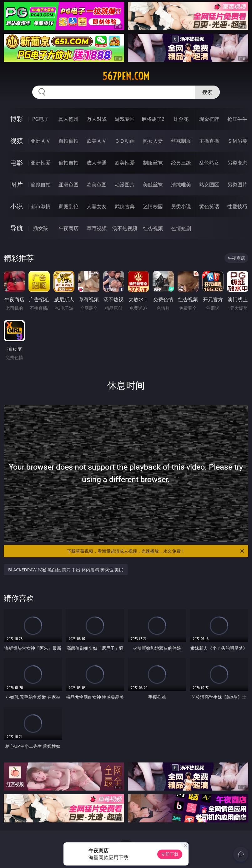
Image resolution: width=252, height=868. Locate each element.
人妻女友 (97, 206)
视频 (17, 141)
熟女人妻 (153, 141)
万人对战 (97, 119)
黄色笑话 (209, 206)
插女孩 (41, 228)
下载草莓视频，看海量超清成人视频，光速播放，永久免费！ (156, 551)
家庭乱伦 (68, 206)
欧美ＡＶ (97, 141)
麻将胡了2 (153, 119)
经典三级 (181, 163)
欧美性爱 (125, 163)
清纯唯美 (181, 185)
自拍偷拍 (68, 141)
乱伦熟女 (209, 163)
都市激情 (41, 206)
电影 (17, 163)
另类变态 (237, 163)
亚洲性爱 (41, 163)
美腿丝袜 (153, 185)
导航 (17, 228)
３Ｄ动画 (125, 141)
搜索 (207, 92)
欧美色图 (97, 185)
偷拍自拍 (68, 163)
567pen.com (126, 76)
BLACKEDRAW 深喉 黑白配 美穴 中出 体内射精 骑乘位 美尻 (66, 570)
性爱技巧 (237, 206)
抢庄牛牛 (237, 119)
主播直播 (209, 141)
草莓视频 (97, 228)
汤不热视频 (125, 228)
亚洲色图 (68, 185)
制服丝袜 (153, 163)
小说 (17, 206)
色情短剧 (181, 228)
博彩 (17, 119)
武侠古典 (125, 206)
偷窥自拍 (41, 185)
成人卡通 (97, 163)
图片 (17, 184)
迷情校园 (153, 206)
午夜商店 (68, 228)
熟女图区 (209, 185)
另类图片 (237, 185)
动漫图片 (125, 185)
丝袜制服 (181, 141)
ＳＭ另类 (237, 141)
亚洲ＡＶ (41, 141)
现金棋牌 (209, 119)
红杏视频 (153, 228)
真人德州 (68, 119)
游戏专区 (125, 119)
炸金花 (181, 119)
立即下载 (170, 854)
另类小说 (181, 206)
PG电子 (40, 119)
